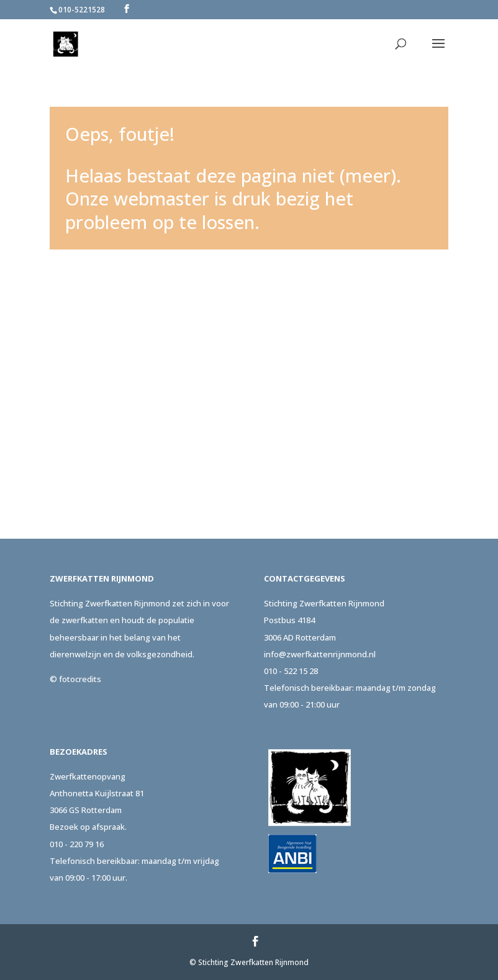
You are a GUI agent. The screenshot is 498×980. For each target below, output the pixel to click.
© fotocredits (75, 679)
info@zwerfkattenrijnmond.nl (320, 654)
